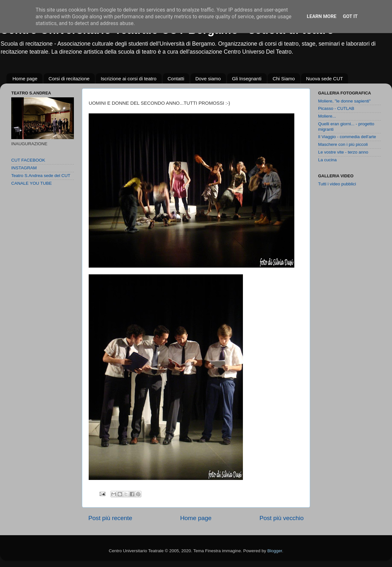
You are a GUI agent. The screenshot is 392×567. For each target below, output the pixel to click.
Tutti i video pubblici (337, 184)
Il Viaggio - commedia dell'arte (347, 137)
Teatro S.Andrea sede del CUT (41, 176)
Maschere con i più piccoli (343, 144)
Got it (350, 16)
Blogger (275, 551)
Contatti (176, 79)
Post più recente (110, 518)
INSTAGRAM (24, 168)
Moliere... (327, 116)
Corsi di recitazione (69, 79)
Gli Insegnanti (247, 79)
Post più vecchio (281, 518)
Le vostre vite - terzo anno (343, 152)
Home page (25, 79)
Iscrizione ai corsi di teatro (128, 79)
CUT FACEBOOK (28, 160)
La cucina (327, 160)
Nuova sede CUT (324, 79)
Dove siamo (208, 79)
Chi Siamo (284, 79)
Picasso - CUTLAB (336, 108)
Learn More (322, 16)
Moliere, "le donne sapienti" (344, 101)
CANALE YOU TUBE (31, 183)
